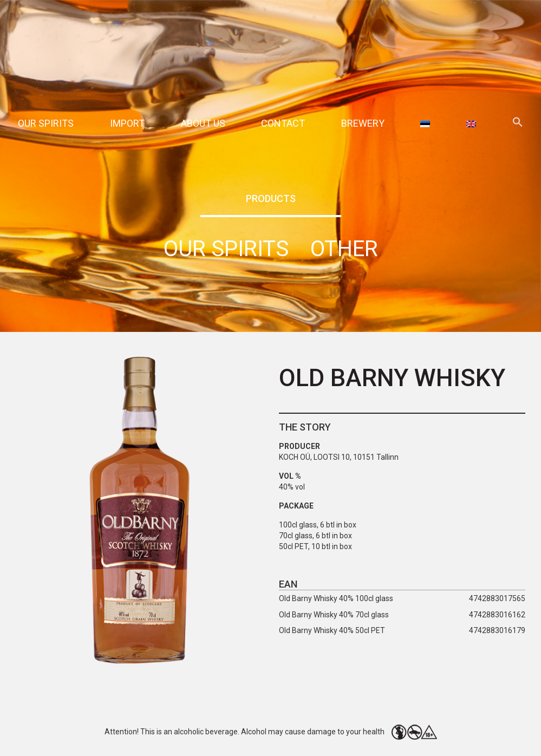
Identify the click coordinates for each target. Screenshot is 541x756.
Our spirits (46, 123)
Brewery (363, 123)
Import (127, 123)
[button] (518, 124)
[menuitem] (425, 123)
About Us (203, 123)
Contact (283, 123)
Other (344, 249)
